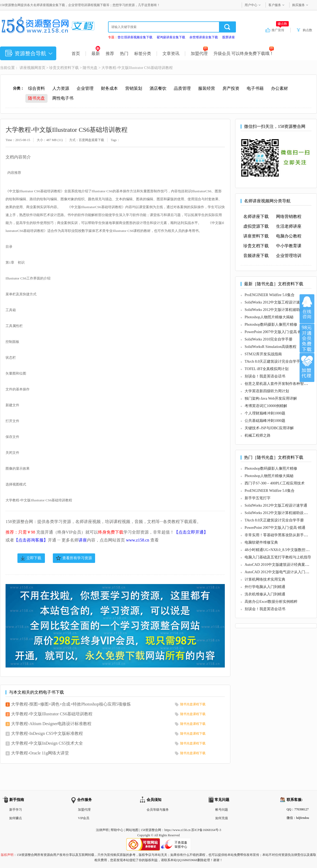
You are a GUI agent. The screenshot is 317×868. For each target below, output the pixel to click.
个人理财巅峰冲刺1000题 (265, 413)
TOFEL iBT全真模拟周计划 (267, 369)
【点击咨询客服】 (31, 540)
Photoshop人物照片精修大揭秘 (269, 317)
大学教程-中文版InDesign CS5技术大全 (47, 743)
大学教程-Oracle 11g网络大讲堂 (40, 753)
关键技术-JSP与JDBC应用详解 (269, 428)
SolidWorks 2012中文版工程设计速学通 (276, 302)
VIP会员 (84, 818)
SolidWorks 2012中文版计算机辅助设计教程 (280, 310)
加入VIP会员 (307, 338)
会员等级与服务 (158, 810)
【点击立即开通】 (191, 532)
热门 (124, 53)
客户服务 (275, 5)
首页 (76, 53)
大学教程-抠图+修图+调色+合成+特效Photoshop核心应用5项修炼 (71, 704)
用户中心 (251, 5)
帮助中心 (117, 830)
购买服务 (299, 5)
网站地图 (132, 830)
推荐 (110, 53)
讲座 (83, 540)
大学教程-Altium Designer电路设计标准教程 (51, 724)
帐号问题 (222, 810)
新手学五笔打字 (258, 498)
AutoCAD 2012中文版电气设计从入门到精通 (280, 572)
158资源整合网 (151, 830)
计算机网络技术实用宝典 (265, 579)
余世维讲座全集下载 (204, 37)
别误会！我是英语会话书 (265, 376)
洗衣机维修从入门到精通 (265, 594)
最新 (96, 53)
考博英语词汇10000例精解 (266, 406)
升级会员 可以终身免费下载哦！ (244, 53)
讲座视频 (27, 68)
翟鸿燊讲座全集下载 (171, 37)
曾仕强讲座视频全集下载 (135, 37)
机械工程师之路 (258, 435)
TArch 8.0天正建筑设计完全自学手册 (274, 361)
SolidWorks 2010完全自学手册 (269, 339)
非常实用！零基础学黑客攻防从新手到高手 (280, 535)
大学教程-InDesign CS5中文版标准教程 (47, 733)
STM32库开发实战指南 (263, 354)
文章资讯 (171, 53)
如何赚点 (16, 818)
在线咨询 (307, 309)
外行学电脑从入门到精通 (265, 587)
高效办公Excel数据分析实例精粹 (271, 602)
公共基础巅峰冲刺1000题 (265, 421)
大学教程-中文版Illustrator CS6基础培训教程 (52, 714)
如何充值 (222, 818)
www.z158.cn (138, 540)
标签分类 (143, 53)
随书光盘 (90, 68)
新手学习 (16, 810)
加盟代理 (199, 53)
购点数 (307, 30)
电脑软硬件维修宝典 (261, 542)
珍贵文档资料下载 (64, 68)
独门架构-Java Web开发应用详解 (271, 398)
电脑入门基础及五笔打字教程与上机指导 (278, 557)
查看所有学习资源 (77, 558)
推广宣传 (280, 30)
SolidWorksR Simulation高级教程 (271, 347)
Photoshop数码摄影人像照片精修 (271, 325)
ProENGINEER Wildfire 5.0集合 (270, 295)
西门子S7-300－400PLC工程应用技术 (275, 483)
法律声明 (102, 830)
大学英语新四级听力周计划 (267, 391)
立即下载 (34, 558)
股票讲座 (229, 37)
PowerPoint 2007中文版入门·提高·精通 (275, 332)
